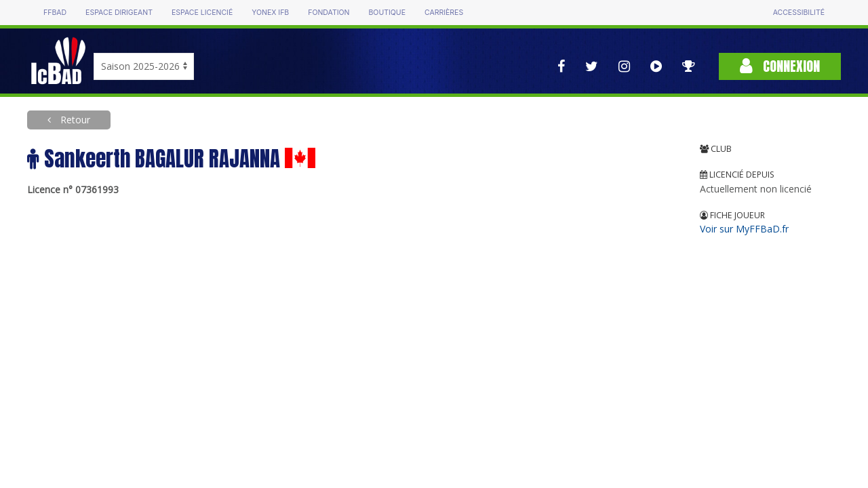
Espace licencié (202, 13)
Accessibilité (799, 13)
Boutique (387, 13)
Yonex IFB (270, 13)
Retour (74, 120)
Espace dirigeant (119, 13)
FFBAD (55, 13)
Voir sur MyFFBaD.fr (744, 229)
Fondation (329, 13)
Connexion (780, 66)
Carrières (444, 13)
